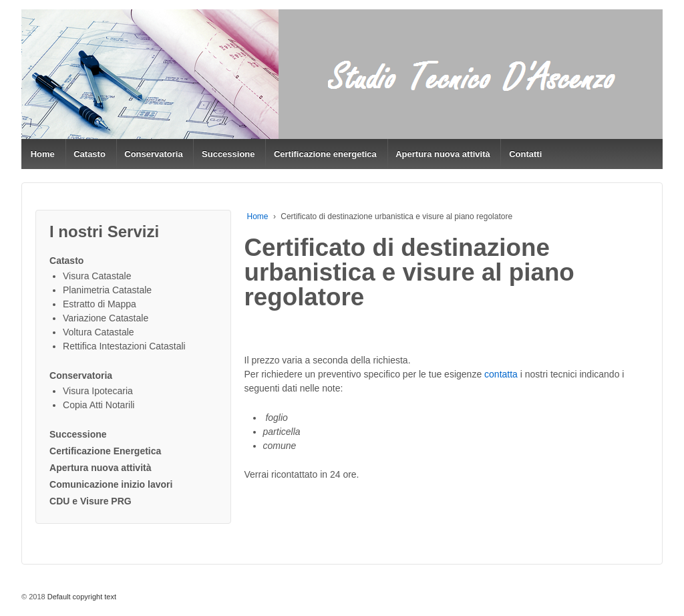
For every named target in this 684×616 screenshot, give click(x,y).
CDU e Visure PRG (91, 501)
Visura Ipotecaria (98, 391)
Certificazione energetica (325, 154)
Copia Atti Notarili (99, 405)
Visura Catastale (97, 276)
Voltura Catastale (99, 332)
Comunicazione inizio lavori (111, 484)
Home (43, 154)
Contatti (525, 154)
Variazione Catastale (106, 318)
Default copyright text (81, 597)
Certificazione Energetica (105, 451)
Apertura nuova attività (443, 154)
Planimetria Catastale (107, 290)
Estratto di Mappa (100, 304)
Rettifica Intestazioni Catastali (124, 346)
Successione (228, 154)
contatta (501, 374)
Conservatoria (153, 154)
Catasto (90, 154)
